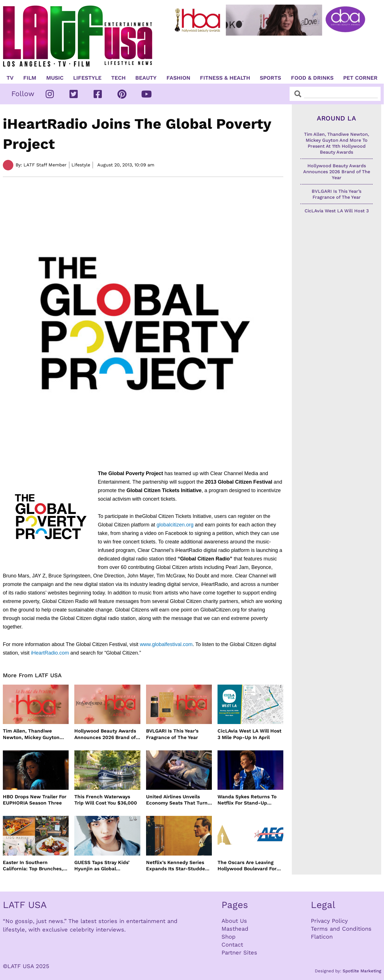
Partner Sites (239, 953)
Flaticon (322, 937)
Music (55, 78)
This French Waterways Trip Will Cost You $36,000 (106, 800)
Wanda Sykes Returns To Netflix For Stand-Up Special (247, 800)
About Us (234, 921)
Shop (229, 937)
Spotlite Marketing (362, 971)
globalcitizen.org (175, 525)
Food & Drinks (312, 78)
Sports (270, 78)
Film (30, 78)
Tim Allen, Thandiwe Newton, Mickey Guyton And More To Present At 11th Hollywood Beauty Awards (31, 734)
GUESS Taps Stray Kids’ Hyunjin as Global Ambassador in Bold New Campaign (104, 866)
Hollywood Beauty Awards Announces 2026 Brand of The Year (105, 734)
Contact (232, 945)
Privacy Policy (329, 921)
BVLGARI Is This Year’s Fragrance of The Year (172, 734)
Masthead (235, 929)
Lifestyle (87, 78)
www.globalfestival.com (166, 644)
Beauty (146, 78)
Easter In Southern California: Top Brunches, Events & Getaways (33, 866)
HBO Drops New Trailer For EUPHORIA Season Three (35, 800)
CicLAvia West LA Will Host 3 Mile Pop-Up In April (249, 734)
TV (10, 78)
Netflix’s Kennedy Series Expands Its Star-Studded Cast (177, 866)
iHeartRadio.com (50, 653)
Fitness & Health (225, 78)
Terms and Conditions (341, 929)
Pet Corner (360, 78)
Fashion (178, 78)
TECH (118, 78)
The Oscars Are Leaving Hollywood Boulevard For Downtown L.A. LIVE (247, 866)
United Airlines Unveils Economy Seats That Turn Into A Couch (177, 800)
